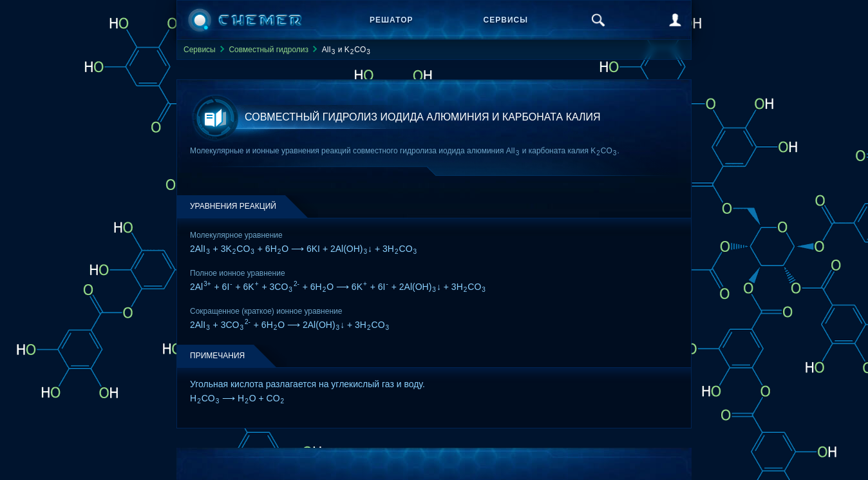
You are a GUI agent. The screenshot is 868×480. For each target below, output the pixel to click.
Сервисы (506, 20)
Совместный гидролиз (269, 50)
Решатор (392, 20)
